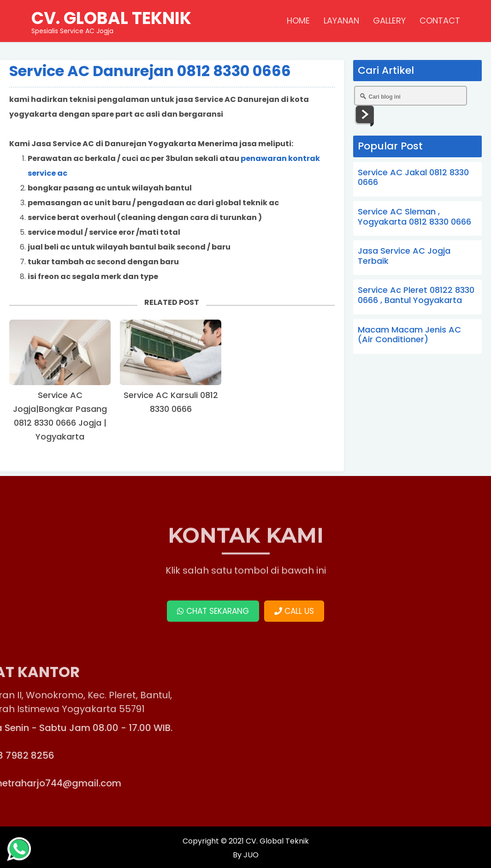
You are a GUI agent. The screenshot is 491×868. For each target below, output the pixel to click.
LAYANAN (341, 21)
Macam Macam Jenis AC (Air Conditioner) (409, 335)
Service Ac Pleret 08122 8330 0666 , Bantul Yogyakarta (416, 295)
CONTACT (440, 21)
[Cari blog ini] (411, 96)
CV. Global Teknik (277, 841)
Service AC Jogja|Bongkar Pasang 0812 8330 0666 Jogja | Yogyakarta (60, 416)
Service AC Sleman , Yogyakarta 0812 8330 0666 (414, 217)
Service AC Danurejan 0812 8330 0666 (150, 71)
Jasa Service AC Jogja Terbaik (404, 256)
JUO (250, 855)
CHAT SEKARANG (213, 611)
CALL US (294, 611)
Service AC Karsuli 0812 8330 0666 (171, 402)
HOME (298, 21)
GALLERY (389, 21)
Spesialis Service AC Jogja (111, 21)
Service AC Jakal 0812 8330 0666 (413, 177)
